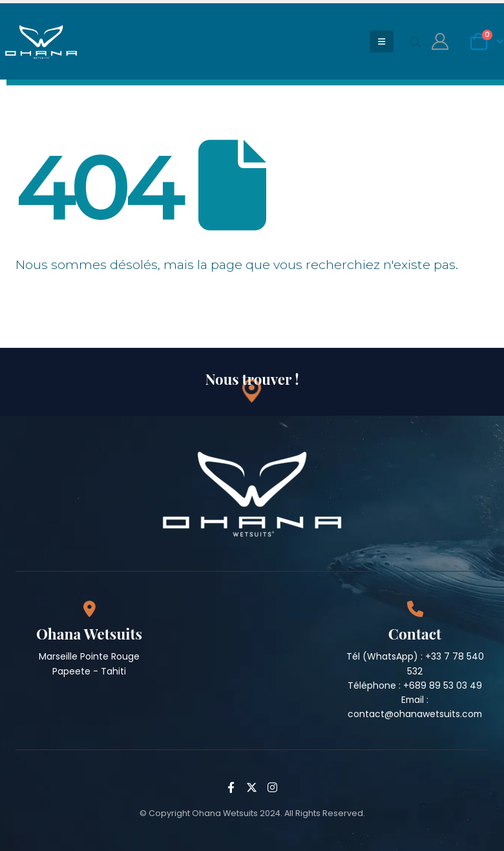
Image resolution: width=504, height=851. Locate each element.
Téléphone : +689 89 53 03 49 (415, 685)
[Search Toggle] (415, 42)
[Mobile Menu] (382, 41)
